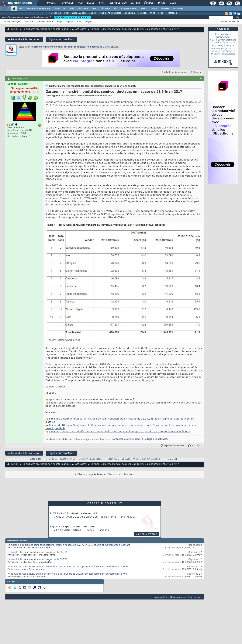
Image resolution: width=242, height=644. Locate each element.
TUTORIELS (55, 13)
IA (64, 9)
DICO (161, 13)
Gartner (60, 387)
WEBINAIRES (79, 13)
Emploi (135, 3)
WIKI (152, 13)
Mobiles (165, 9)
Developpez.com (179, 597)
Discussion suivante (120, 475)
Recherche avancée (230, 22)
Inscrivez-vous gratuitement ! (73, 17)
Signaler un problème (61, 39)
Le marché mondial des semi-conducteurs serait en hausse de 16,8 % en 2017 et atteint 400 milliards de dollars (69, 545)
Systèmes (178, 9)
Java (94, 9)
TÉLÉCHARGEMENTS (110, 13)
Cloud (57, 9)
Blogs (91, 3)
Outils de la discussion (173, 72)
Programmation (129, 9)
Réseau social (44, 22)
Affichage (194, 72)
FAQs (63, 459)
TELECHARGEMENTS (90, 459)
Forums (51, 3)
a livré (101, 102)
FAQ (80, 3)
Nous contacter (161, 597)
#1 (201, 78)
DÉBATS (142, 13)
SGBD (144, 9)
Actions (28, 22)
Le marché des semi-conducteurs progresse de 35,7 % (37, 552)
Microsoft (83, 9)
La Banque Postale (70, 530)
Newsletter (118, 3)
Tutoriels (67, 3)
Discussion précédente (91, 475)
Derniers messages (11, 22)
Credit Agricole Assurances (77, 517)
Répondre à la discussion (24, 39)
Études (149, 3)
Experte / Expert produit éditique (72, 527)
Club (173, 3)
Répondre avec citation (172, 446)
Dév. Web (105, 9)
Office (154, 9)
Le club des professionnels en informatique (47, 29)
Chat (102, 3)
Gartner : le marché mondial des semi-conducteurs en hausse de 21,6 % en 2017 (76, 47)
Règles (89, 22)
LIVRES (92, 13)
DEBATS (126, 459)
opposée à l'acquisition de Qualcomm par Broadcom (123, 380)
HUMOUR (172, 13)
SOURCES (130, 13)
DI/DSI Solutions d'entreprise (35, 9)
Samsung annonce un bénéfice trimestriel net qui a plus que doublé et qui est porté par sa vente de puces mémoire (119, 432)
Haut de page (195, 597)
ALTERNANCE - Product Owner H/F (73, 513)
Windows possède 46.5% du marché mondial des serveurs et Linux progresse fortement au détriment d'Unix (68, 567)
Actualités (81, 29)
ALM (72, 9)
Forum (15, 29)
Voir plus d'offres (147, 534)
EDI (116, 9)
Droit (161, 3)
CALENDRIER (155, 459)
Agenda (70, 22)
